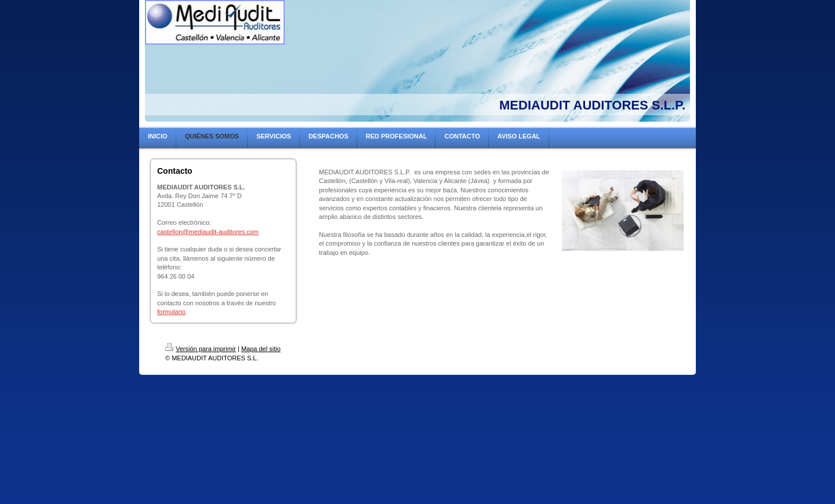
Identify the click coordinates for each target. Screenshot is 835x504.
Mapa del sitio (261, 349)
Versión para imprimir (201, 349)
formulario (171, 312)
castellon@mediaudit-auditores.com (208, 232)
